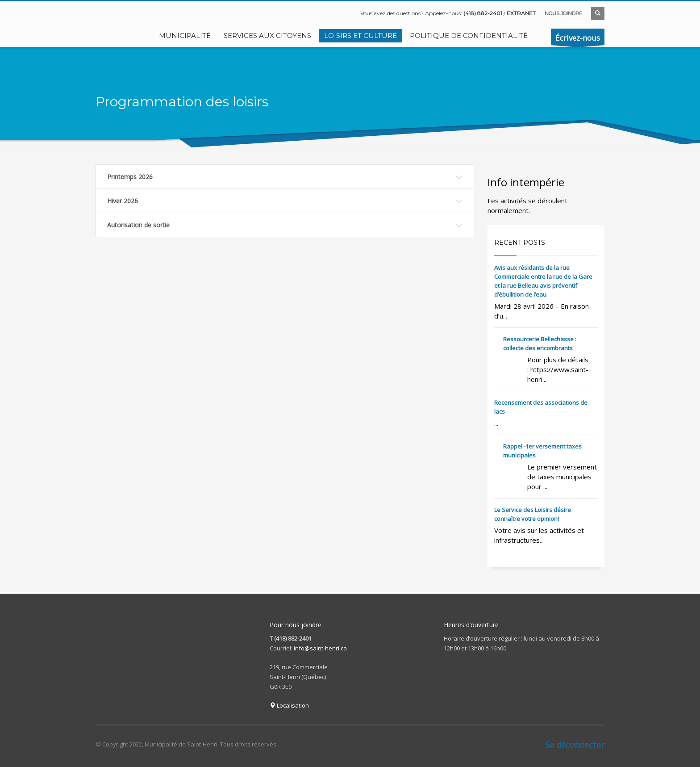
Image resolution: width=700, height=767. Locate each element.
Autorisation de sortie (138, 225)
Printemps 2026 (130, 177)
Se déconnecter (575, 745)
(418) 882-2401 (483, 13)
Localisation (289, 705)
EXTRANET (521, 13)
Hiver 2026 (123, 201)
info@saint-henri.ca (320, 648)
